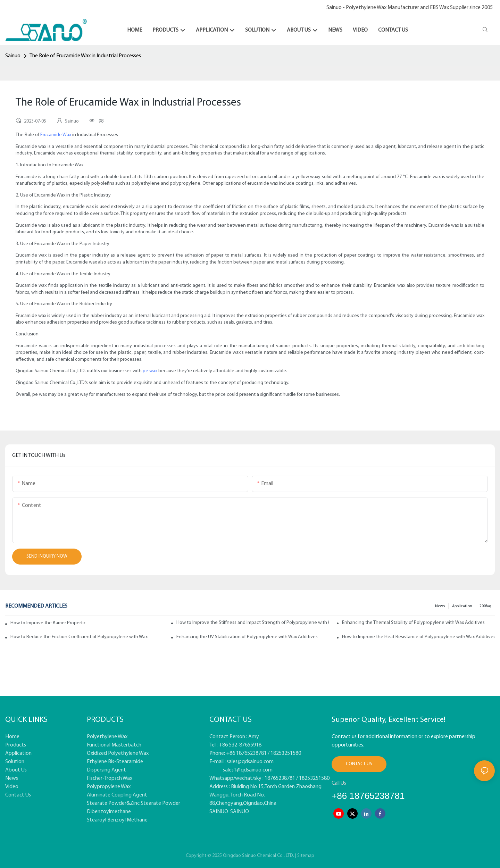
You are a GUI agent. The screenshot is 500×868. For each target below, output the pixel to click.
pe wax (150, 371)
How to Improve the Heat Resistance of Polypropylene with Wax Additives (418, 637)
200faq (485, 606)
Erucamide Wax (56, 135)
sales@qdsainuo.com (250, 762)
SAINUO (219, 812)
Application (462, 606)
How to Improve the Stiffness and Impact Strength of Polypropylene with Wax (253, 623)
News (440, 606)
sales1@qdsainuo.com (248, 770)
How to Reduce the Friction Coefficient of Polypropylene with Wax (79, 637)
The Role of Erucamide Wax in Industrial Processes (85, 56)
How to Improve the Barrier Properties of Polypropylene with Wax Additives (48, 623)
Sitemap (306, 856)
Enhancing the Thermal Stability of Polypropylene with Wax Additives (413, 623)
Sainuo (13, 56)
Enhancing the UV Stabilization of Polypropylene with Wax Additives (247, 637)
